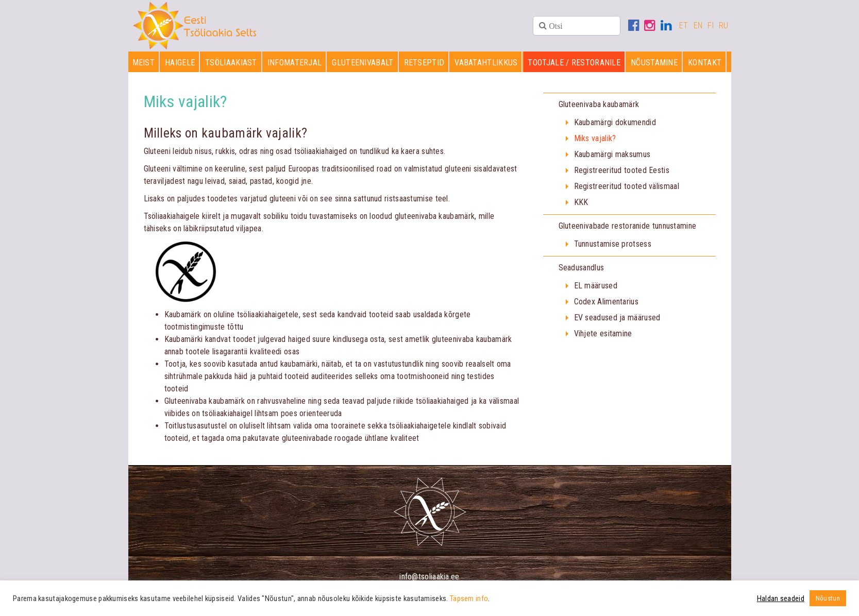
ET (684, 25)
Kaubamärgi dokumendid (615, 122)
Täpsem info (469, 598)
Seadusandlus (582, 268)
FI (711, 25)
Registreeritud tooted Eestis (622, 170)
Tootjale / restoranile (574, 63)
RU (724, 25)
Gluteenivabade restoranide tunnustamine (628, 226)
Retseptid (424, 63)
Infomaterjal (295, 63)
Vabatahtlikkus (486, 63)
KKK (581, 202)
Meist (144, 63)
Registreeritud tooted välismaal (627, 186)
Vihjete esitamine (603, 333)
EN (698, 25)
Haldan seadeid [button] (781, 598)
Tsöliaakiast (231, 63)
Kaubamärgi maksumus (612, 154)
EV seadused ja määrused (617, 318)
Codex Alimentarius (606, 302)
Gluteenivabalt (363, 63)
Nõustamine (654, 63)
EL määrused (596, 286)
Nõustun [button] (828, 598)
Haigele (180, 63)
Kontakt (705, 63)
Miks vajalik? (595, 138)
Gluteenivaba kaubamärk (599, 104)
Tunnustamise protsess (613, 244)
